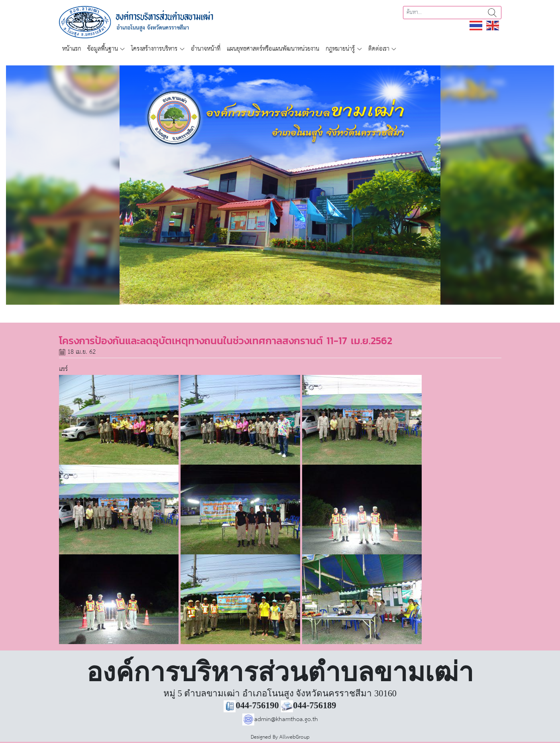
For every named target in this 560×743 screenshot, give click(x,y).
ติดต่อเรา (379, 49)
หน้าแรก (72, 49)
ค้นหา (492, 13)
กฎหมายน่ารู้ (340, 49)
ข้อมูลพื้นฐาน (103, 49)
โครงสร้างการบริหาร (154, 49)
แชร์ (63, 369)
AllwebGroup (295, 737)
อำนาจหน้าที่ (206, 49)
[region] (280, 185)
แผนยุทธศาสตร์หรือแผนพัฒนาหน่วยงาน (273, 49)
